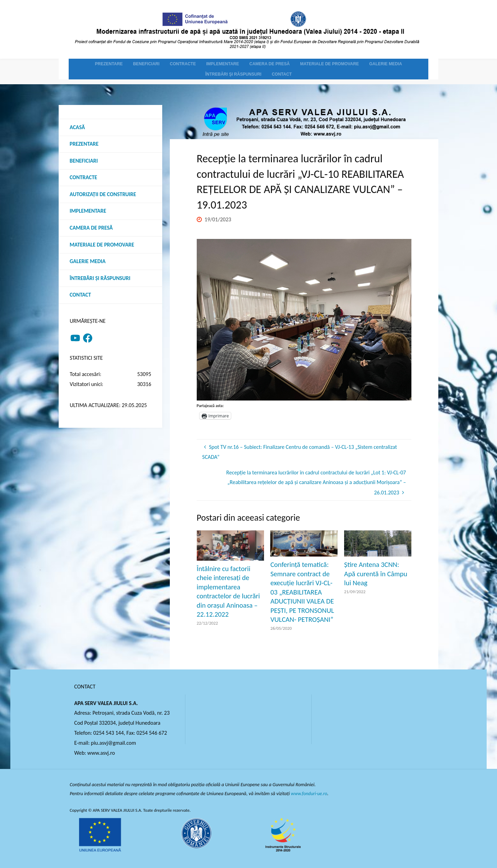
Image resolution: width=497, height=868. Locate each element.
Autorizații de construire (103, 195)
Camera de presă (91, 229)
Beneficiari (84, 161)
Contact (80, 296)
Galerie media (88, 262)
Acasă (77, 127)
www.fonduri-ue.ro (310, 793)
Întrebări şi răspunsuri (100, 279)
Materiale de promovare (102, 245)
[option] (304, 320)
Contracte (84, 178)
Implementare (88, 212)
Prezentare (84, 144)
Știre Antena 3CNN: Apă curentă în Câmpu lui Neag (376, 574)
